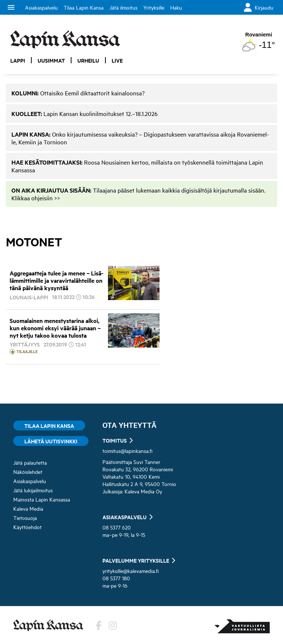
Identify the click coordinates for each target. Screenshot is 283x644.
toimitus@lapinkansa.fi (127, 451)
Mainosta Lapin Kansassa (42, 499)
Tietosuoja (25, 518)
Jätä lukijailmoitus (33, 490)
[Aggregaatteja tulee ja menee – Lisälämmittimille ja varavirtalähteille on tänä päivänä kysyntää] (83, 286)
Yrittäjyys (25, 344)
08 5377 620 (117, 527)
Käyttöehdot (27, 527)
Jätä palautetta (30, 462)
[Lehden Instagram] (113, 626)
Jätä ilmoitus (123, 7)
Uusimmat (51, 60)
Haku (176, 7)
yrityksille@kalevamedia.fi (131, 571)
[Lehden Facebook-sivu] (99, 626)
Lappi (18, 60)
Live (117, 60)
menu (11, 7)
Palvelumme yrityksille (136, 560)
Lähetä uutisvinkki (51, 441)
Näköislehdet (28, 471)
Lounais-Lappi (29, 297)
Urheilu (88, 60)
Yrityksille (154, 7)
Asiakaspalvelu (41, 7)
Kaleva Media (28, 508)
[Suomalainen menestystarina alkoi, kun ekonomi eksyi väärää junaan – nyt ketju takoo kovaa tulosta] (83, 337)
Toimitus (115, 440)
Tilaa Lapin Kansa (84, 7)
